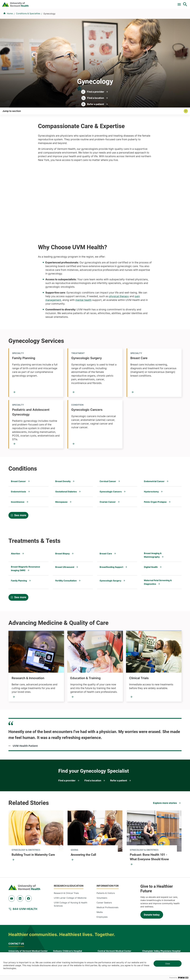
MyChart (180, 3)
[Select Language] (158, 3)
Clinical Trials (84, 3)
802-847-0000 (16, 941)
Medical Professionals (107, 886)
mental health (83, 278)
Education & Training (85, 657)
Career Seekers (104, 882)
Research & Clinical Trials (66, 872)
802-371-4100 (105, 941)
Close (168, 964)
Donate (130, 3)
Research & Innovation (28, 657)
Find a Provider (66, 16)
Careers (142, 3)
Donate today (152, 894)
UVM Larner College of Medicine (70, 877)
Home (10, 29)
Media (100, 891)
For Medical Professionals (108, 3)
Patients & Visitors (140, 16)
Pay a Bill (68, 3)
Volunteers (102, 877)
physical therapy (119, 274)
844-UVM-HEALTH (25, 888)
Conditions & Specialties (94, 16)
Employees (102, 896)
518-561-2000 (149, 941)
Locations (119, 16)
